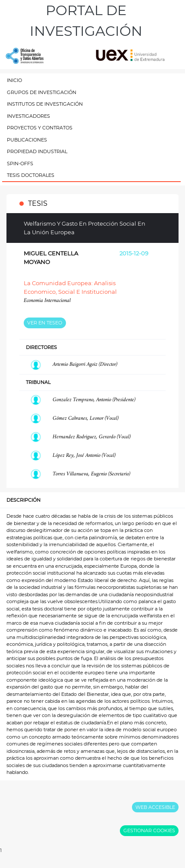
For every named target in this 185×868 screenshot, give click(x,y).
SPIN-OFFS (20, 164)
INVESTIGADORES (28, 116)
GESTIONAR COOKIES (149, 830)
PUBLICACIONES (27, 140)
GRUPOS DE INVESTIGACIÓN (42, 92)
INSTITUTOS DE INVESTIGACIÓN (45, 104)
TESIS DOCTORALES (31, 175)
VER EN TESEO (45, 323)
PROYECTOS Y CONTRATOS (40, 128)
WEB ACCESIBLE (155, 807)
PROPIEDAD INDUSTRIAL (37, 151)
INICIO (14, 80)
